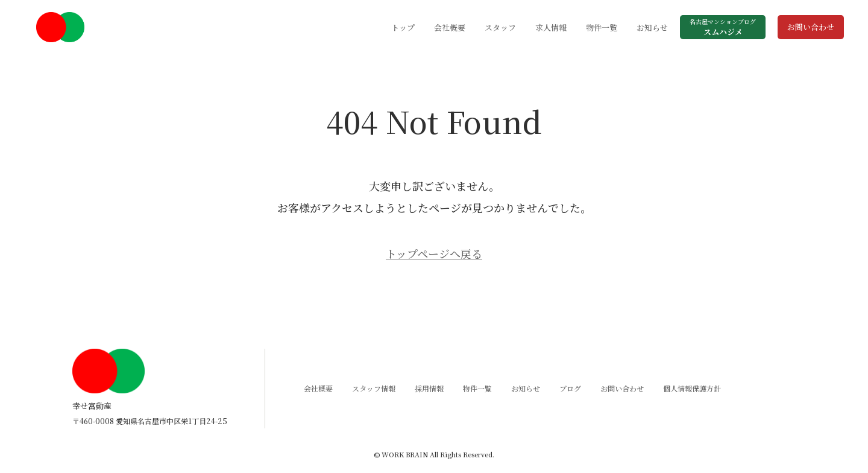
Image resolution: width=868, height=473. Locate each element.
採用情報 (429, 388)
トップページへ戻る (434, 253)
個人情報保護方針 (692, 388)
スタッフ (500, 27)
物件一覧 (602, 27)
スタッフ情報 (374, 388)
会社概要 (450, 27)
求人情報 (551, 27)
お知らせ (652, 27)
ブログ (570, 388)
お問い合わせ (811, 27)
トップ (403, 27)
